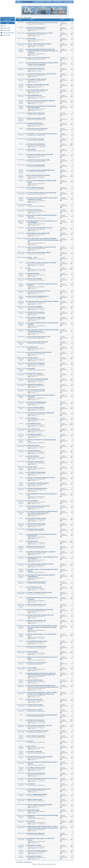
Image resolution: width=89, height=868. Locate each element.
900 (42, 824)
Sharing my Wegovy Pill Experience (37, 582)
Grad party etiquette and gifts (36, 529)
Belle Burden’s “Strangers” (35, 845)
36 (43, 453)
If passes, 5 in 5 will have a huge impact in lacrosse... (42, 478)
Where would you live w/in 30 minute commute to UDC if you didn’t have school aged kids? (43, 64)
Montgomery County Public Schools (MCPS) (21, 343)
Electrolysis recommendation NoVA (37, 647)
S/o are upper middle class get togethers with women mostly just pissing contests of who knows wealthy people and (43, 240)
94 (40, 426)
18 (40, 459)
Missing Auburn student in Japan (36, 318)
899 (40, 824)
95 (41, 426)
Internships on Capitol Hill (35, 752)
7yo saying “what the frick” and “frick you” (39, 291)
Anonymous (35, 24)
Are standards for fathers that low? (37, 79)
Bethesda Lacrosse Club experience (37, 663)
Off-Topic (21, 28)
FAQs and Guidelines (8, 33)
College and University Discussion (21, 50)
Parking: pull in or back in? (35, 856)
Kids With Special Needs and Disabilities (21, 119)
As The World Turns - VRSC (35, 587)
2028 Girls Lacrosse (33, 541)
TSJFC (29, 268)
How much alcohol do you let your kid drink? (40, 352)
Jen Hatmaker (31, 821)
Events (49, 2)
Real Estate (21, 63)
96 (43, 426)
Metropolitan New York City (21, 408)
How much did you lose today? (36, 139)
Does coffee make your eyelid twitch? (38, 129)
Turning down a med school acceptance (38, 483)
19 (41, 459)
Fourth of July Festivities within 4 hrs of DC (39, 337)
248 (44, 147)
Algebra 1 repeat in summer (35, 799)
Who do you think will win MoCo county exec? (40, 725)
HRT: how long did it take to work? (37, 604)
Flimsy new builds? (33, 501)
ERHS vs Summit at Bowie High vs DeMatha (39, 252)
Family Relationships (21, 123)
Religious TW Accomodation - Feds (37, 620)
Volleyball (21, 506)
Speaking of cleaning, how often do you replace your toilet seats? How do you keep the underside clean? (42, 674)
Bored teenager (32, 38)
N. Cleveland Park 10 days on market (37, 641)
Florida (21, 518)
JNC (61, 118)
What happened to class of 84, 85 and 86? (39, 233)
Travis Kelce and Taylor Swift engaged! (38, 379)
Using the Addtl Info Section (35, 680)
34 (40, 453)
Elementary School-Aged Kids (21, 291)
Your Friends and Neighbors (35, 307)
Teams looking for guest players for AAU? (39, 506)
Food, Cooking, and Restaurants (21, 69)
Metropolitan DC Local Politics (21, 216)
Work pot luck (31, 784)
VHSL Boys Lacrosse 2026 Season (36, 144)
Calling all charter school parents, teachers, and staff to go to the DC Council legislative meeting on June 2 (43, 693)
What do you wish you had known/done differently (41, 101)
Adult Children (21, 22)
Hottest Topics (6, 30)
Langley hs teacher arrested (35, 705)
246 (40, 147)
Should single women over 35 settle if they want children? (43, 301)
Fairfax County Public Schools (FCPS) (21, 44)
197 (44, 723)
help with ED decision (33, 273)
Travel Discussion (21, 337)
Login (8, 23)
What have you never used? (35, 699)
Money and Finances (21, 139)
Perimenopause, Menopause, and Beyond (21, 576)
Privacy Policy (6, 35)
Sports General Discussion (21, 403)
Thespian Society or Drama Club (36, 113)
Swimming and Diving (21, 757)
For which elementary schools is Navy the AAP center (42, 193)
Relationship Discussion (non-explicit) (21, 222)
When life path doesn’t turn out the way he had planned (43, 23)
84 (40, 382)
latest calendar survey (34, 429)
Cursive (30, 205)
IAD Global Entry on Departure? (36, 833)
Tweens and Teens (21, 33)
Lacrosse (21, 144)
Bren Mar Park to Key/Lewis (35, 374)
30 (41, 360)
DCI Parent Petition (33, 652)
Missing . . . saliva (32, 258)
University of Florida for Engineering (37, 851)
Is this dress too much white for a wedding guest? (41, 413)
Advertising (68, 2)
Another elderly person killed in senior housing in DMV (42, 715)
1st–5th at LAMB (32, 668)
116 (40, 271)
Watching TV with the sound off (36, 547)
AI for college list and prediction (36, 736)
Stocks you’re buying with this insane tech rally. (40, 610)
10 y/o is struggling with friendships (37, 794)
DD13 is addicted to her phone (36, 188)
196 (42, 723)
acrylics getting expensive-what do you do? (39, 789)
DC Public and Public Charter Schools (21, 210)
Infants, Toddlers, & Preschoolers (21, 564)
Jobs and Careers (21, 149)
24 (43, 638)
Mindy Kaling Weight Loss (35, 95)
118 (44, 271)
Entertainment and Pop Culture (21, 96)
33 (43, 848)
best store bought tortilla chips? (36, 390)
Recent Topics (6, 28)
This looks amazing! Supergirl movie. (37, 488)
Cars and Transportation (21, 473)
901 (44, 824)
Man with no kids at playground (36, 363)
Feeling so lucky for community (36, 312)
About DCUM (58, 2)
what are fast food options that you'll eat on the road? (42, 778)
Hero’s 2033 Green (32, 418)
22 (43, 178)
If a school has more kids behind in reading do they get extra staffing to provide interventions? (42, 512)
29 (40, 360)
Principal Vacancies (33, 358)
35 (41, 453)
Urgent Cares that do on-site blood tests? (39, 58)
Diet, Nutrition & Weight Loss (21, 582)
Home (19, 2)
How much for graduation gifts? (36, 165)
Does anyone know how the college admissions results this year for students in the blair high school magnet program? (42, 627)
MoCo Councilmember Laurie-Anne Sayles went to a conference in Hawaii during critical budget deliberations (43, 686)
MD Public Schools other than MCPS (21, 253)
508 (40, 544)
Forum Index (20, 18)
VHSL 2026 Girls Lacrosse (34, 424)
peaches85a (35, 420)
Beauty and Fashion (21, 413)
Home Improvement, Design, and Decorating (21, 502)
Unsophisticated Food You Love (36, 68)
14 (40, 265)
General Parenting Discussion (21, 80)
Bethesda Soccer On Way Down (36, 720)
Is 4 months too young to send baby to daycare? (41, 564)
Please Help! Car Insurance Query (37, 472)
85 (41, 382)
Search (4, 26)
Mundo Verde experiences (35, 210)
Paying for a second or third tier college (38, 85)
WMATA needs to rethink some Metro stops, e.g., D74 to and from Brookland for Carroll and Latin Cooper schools (43, 827)
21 (41, 178)
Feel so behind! (32, 149)
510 (44, 544)
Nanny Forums (39, 2)
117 (42, 271)
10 (42, 46)
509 (42, 544)
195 (40, 723)
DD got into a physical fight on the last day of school (42, 247)
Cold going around (33, 347)
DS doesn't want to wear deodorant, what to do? (41, 615)
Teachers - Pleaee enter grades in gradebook (40, 44)
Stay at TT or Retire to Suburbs (36, 407)
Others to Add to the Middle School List (38, 296)
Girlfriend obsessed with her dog (36, 524)
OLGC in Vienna (32, 746)
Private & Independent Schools (21, 176)
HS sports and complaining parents (37, 402)
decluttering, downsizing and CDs (37, 28)
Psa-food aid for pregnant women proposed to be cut (42, 74)
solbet (33, 664)
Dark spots (31, 741)
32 (41, 848)
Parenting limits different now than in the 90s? (40, 33)
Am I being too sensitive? (34, 434)
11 (41, 366)
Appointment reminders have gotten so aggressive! (42, 552)
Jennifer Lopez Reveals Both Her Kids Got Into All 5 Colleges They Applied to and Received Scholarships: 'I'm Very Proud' (43, 51)
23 (43, 410)
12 (43, 366)
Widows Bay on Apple (33, 810)
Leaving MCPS (31, 369)
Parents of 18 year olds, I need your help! (39, 160)
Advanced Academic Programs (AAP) (21, 193)
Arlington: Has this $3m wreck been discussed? (40, 155)
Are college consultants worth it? (37, 768)
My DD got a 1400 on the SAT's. (36, 462)
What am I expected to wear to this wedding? (40, 805)
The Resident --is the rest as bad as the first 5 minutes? (42, 134)
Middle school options (34, 445)
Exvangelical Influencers (34, 451)
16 (41, 98)
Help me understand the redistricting (38, 342)
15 (40, 98)
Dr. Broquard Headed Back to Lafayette (38, 731)
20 (40, 178)
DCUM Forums (27, 2)
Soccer (21, 268)
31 (43, 360)
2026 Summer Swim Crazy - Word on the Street (40, 757)
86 (43, 382)
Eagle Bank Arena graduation (36, 384)
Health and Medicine (21, 58)
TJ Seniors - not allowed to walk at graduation (40, 592)
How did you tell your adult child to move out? (40, 228)
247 (42, 147)
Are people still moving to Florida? (37, 518)
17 (43, 98)
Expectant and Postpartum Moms (21, 74)
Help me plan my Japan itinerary (36, 773)
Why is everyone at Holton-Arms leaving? (39, 175)
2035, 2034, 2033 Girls (33, 456)
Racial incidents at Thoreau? (35, 710)
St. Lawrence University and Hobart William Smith (41, 170)
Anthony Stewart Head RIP (35, 279)
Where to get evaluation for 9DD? (37, 118)
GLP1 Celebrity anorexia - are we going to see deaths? (42, 263)
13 (43, 781)
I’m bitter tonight (32, 467)
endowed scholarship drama (35, 123)
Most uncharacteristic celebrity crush (38, 90)
